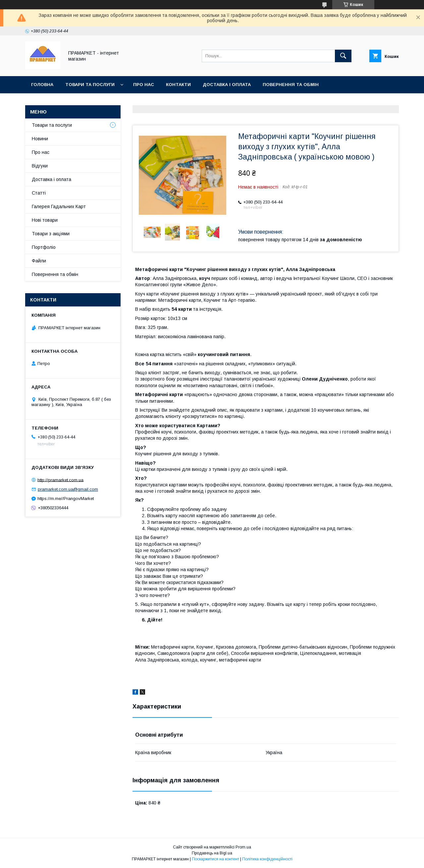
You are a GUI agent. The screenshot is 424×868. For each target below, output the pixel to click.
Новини (40, 139)
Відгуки (40, 166)
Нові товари (45, 220)
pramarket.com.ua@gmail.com (68, 489)
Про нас (144, 85)
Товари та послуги (90, 85)
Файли (39, 261)
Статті (39, 193)
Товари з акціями (51, 234)
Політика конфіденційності (267, 859)
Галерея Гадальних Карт (59, 206)
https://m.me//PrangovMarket (66, 499)
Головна (42, 85)
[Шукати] (343, 56)
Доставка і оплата (227, 85)
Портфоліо (44, 247)
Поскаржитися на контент (215, 859)
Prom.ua (243, 847)
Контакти (178, 85)
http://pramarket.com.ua (60, 480)
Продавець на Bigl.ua (212, 853)
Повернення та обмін (291, 85)
